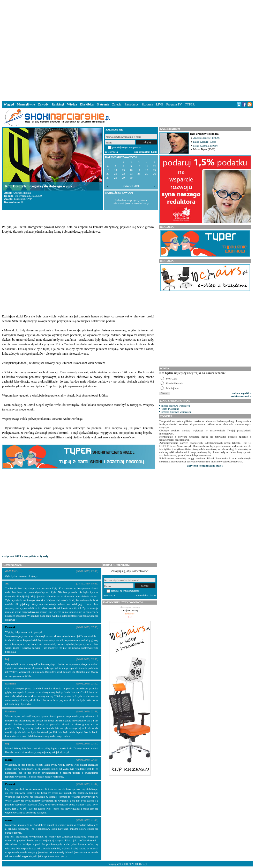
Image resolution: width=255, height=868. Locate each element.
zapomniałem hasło (146, 152)
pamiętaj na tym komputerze (126, 147)
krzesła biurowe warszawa (176, 412)
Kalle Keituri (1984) (205, 142)
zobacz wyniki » (242, 393)
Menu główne (26, 104)
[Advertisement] (79, 50)
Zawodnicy (132, 104)
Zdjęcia (117, 104)
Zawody (43, 104)
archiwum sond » (241, 396)
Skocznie (147, 104)
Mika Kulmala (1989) (205, 146)
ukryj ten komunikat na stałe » (205, 466)
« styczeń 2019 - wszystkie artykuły (25, 556)
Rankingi (58, 104)
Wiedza (72, 104)
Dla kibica (87, 104)
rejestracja (111, 152)
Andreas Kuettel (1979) (206, 138)
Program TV (174, 104)
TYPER (190, 104)
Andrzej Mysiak (22, 193)
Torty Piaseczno (170, 409)
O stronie (103, 104)
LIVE (159, 104)
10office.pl (141, 864)
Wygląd (9, 104)
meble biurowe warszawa (176, 406)
